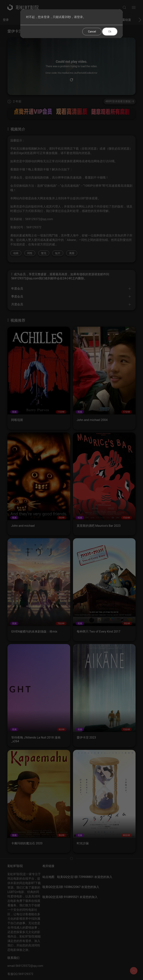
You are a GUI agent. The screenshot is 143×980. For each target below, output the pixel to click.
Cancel (92, 32)
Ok (110, 32)
